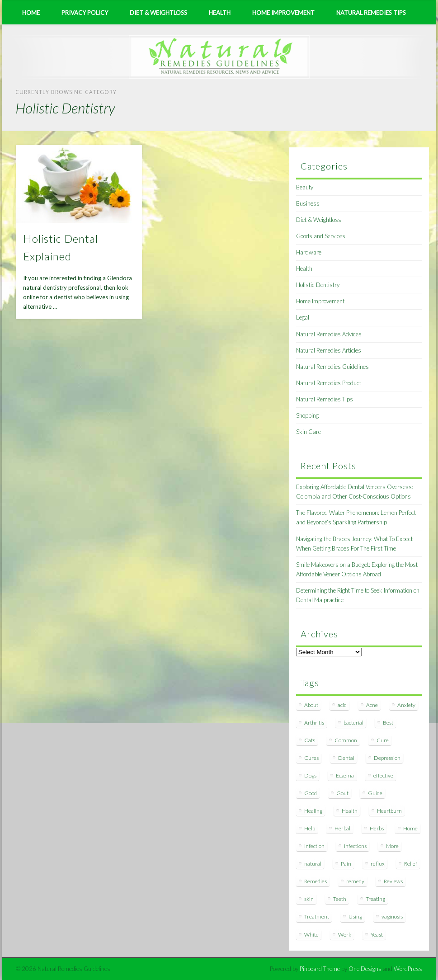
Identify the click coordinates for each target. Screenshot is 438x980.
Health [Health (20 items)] (350, 811)
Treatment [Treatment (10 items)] (317, 916)
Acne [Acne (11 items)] (372, 705)
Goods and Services (321, 236)
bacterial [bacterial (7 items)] (353, 723)
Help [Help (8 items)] (310, 828)
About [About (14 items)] (311, 705)
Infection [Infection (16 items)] (314, 846)
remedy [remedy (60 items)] (355, 881)
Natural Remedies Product (329, 383)
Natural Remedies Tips (371, 13)
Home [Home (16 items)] (410, 828)
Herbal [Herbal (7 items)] (342, 828)
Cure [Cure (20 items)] (383, 740)
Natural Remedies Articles (329, 350)
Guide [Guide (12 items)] (375, 793)
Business (308, 203)
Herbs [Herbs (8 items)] (377, 828)
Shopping (307, 415)
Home (31, 13)
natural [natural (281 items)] (313, 864)
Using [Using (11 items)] (355, 916)
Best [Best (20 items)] (388, 723)
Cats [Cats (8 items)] (310, 740)
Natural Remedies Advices (329, 334)
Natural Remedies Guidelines (332, 367)
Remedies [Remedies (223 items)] (316, 881)
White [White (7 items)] (311, 935)
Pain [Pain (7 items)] (346, 864)
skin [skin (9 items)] (309, 899)
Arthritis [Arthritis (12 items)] (314, 723)
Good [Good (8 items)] (311, 793)
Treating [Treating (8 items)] (375, 899)
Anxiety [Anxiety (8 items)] (406, 705)
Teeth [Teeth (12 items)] (340, 899)
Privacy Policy (85, 13)
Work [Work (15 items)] (345, 935)
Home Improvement (283, 13)
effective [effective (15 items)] (383, 775)
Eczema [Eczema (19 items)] (345, 775)
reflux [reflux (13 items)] (378, 864)
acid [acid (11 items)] (342, 705)
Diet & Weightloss (158, 13)
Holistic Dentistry (318, 285)
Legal (303, 317)
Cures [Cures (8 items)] (311, 758)
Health (220, 13)
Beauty (305, 187)
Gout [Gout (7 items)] (342, 793)
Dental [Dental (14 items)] (346, 758)
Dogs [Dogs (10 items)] (310, 775)
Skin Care (308, 432)
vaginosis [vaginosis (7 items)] (392, 916)
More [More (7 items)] (392, 846)
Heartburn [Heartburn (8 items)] (389, 811)
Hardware (309, 252)
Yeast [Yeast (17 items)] (377, 935)
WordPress (408, 969)
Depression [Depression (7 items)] (387, 758)
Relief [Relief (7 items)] (411, 864)
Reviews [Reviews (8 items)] (393, 881)
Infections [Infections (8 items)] (355, 846)
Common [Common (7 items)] (346, 740)
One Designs (365, 969)
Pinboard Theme (320, 969)
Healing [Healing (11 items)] (313, 811)
